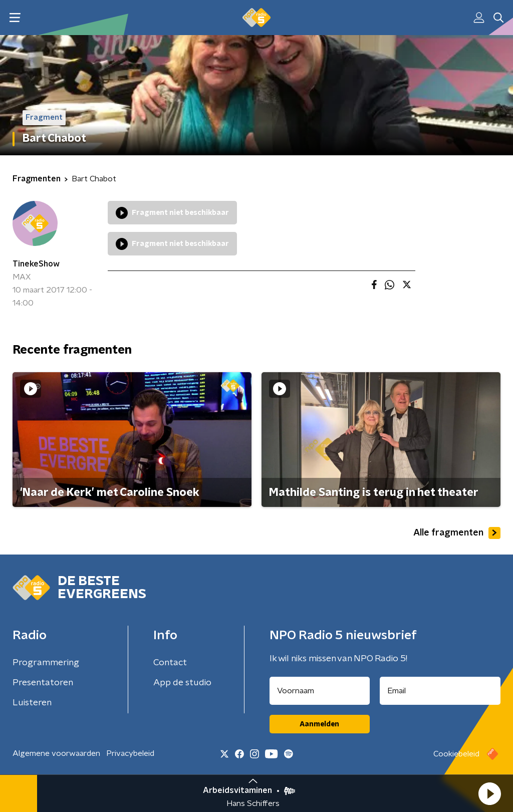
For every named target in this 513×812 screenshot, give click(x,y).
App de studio (182, 683)
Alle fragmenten (457, 533)
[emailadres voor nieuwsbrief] (440, 691)
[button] (489, 793)
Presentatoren (43, 683)
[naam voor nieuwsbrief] (320, 691)
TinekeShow (36, 264)
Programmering (46, 663)
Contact (170, 663)
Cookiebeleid (456, 754)
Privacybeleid (130, 753)
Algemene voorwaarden (56, 753)
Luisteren (32, 703)
